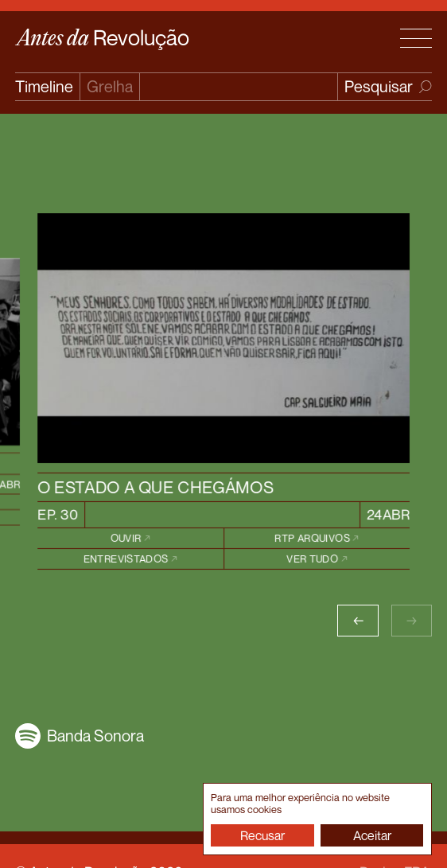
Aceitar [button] (372, 835)
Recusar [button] (262, 835)
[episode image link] (223, 338)
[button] (358, 621)
